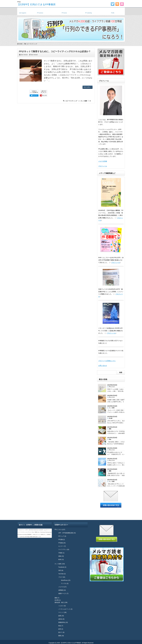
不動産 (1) (61, 553)
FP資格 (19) (62, 543)
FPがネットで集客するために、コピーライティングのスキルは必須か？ (55, 51)
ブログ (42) (62, 577)
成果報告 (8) (62, 590)
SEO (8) (61, 570)
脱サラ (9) (61, 632)
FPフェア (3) (62, 536)
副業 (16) (61, 616)
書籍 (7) (57, 598)
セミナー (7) (62, 546)
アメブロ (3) (65, 584)
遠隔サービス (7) (63, 593)
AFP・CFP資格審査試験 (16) (67, 533)
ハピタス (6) (62, 606)
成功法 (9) (61, 619)
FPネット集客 (89, 11)
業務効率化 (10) (63, 622)
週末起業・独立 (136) (61, 602)
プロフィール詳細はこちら (107, 361)
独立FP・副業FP (40, 11)
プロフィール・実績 (113, 11)
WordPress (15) (66, 580)
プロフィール (103, 166)
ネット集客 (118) (60, 564)
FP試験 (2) (62, 540)
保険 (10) (61, 556)
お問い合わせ (103, 366)
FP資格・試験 (64, 11)
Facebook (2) (62, 567)
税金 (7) (61, 626)
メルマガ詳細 (103, 161)
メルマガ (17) (62, 587)
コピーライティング (71, 101)
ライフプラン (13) (64, 550)
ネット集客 (84, 101)
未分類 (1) (58, 600)
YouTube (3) (62, 574)
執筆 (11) (61, 559)
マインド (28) (62, 612)
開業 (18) (61, 636)
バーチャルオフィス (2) (65, 609)
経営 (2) (61, 629)
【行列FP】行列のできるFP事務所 (36, 4)
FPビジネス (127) (60, 530)
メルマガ (23, 11)
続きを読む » (88, 87)
